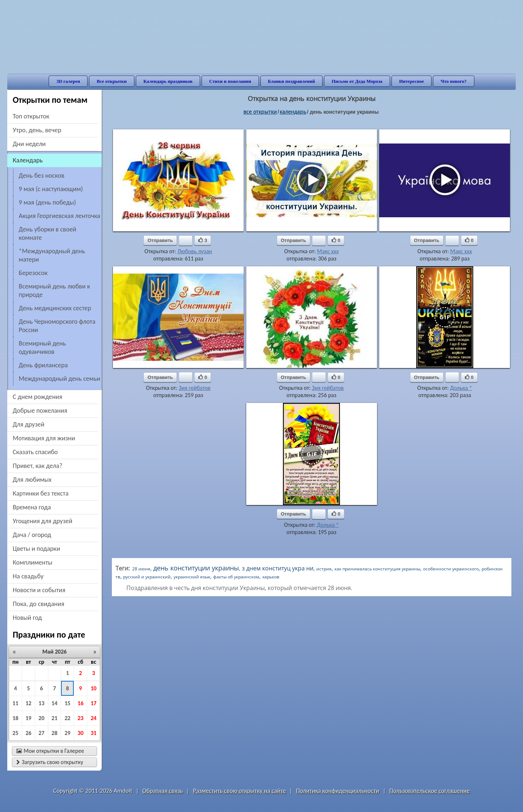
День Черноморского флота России (57, 326)
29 (68, 733)
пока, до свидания (38, 604)
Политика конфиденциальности (338, 791)
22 (68, 718)
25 (15, 733)
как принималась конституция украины (377, 569)
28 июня (141, 569)
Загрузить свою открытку (50, 762)
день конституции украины (196, 568)
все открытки (260, 112)
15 (68, 703)
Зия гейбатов (195, 388)
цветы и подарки (36, 549)
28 (54, 733)
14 (54, 703)
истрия (324, 569)
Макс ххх (328, 251)
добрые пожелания (40, 411)
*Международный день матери (52, 255)
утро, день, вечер (37, 130)
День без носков (42, 175)
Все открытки (112, 81)
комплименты (33, 562)
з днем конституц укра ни (278, 568)
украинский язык (192, 577)
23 (81, 718)
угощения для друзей (42, 521)
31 (93, 733)
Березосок (33, 273)
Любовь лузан (194, 251)
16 (81, 703)
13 (41, 703)
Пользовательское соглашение (429, 791)
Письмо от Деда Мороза (357, 81)
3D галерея (68, 81)
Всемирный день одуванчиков (42, 348)
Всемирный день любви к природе (55, 290)
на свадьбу (28, 576)
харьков (271, 577)
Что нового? (453, 81)
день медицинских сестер (55, 308)
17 (93, 703)
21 (54, 718)
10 (93, 688)
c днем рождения (37, 397)
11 (15, 703)
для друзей (29, 424)
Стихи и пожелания (230, 81)
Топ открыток (31, 116)
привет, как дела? (38, 466)
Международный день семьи (60, 379)
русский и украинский (147, 577)
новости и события (39, 590)
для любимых (32, 480)
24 (93, 718)
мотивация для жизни (44, 438)
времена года (32, 507)
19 (28, 718)
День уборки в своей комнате (48, 233)
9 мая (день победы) (48, 202)
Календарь (293, 112)
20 (41, 718)
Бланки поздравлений (292, 81)
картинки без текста (41, 493)
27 (41, 733)
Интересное (411, 81)
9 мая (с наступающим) (51, 189)
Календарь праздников (168, 81)
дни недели (29, 144)
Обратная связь (163, 791)
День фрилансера (43, 365)
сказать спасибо (35, 452)
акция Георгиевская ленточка (60, 216)
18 (15, 718)
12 (28, 703)
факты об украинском (236, 577)
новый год (27, 618)
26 (28, 733)
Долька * (461, 388)
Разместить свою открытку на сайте (239, 791)
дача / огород (32, 535)
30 (81, 733)
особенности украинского (451, 569)
